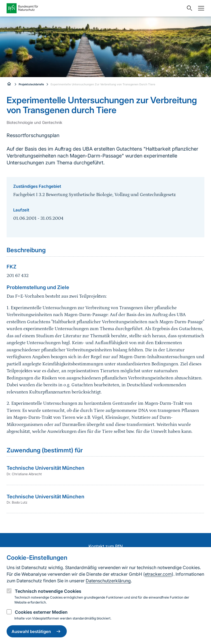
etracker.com (158, 574)
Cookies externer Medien (41, 612)
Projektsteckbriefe (31, 84)
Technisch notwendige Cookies (48, 591)
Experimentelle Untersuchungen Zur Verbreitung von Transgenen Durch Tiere (103, 84)
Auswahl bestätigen (37, 631)
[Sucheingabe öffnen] (188, 8)
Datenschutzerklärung (108, 581)
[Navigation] (200, 8)
